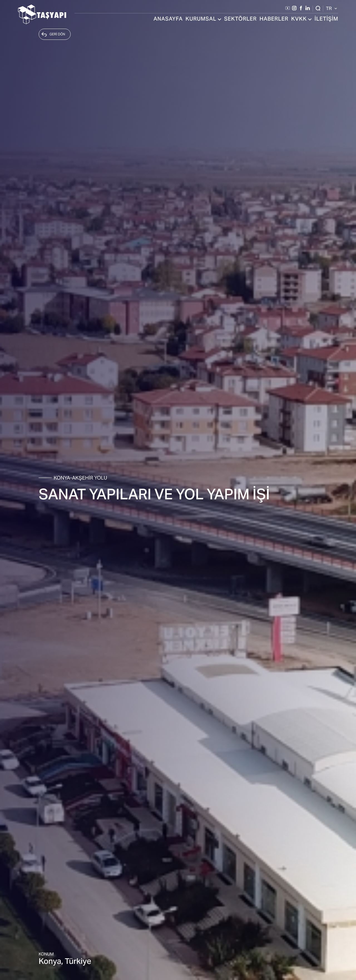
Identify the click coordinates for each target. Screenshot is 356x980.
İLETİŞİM (326, 19)
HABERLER (274, 19)
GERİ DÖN (53, 34)
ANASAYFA (168, 19)
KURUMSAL (203, 19)
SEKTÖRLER (240, 19)
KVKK (301, 19)
